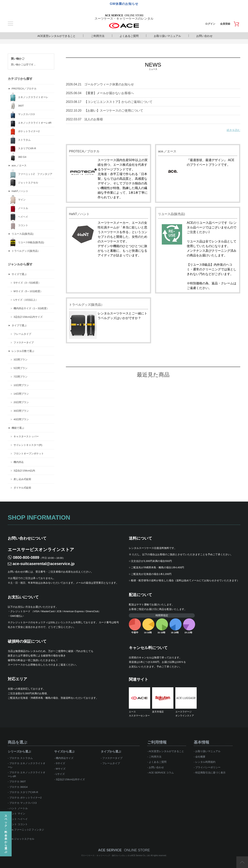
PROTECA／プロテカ (84, 151)
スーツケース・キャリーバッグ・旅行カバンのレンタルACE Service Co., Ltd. (117, 855)
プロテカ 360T (18, 782)
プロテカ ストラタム (21, 758)
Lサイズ (60, 774)
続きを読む (233, 130)
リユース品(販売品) (172, 214)
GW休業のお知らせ (124, 4)
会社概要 (200, 757)
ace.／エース (167, 151)
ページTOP (242, 862)
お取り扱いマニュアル (167, 36)
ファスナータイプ (112, 758)
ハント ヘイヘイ (19, 819)
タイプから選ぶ (111, 751)
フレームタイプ (111, 763)
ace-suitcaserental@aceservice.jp (44, 564)
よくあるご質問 (129, 36)
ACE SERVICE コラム (161, 773)
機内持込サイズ (65, 758)
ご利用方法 (98, 36)
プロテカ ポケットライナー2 (25, 798)
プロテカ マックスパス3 (23, 803)
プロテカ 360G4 (19, 787)
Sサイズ (60, 763)
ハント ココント (19, 824)
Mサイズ (61, 769)
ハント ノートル (19, 808)
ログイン (210, 24)
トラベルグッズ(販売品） (87, 305)
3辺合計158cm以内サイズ (70, 779)
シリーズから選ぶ (19, 751)
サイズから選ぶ (64, 751)
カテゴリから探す (20, 79)
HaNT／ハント (79, 214)
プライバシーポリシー (208, 767)
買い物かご (18, 59)
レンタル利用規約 (205, 762)
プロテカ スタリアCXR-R (24, 792)
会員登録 (225, 24)
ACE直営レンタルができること (56, 36)
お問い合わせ (204, 36)
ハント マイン (17, 814)
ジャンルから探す (20, 264)
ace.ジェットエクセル (22, 839)
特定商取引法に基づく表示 (210, 773)
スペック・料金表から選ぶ (6, 834)
